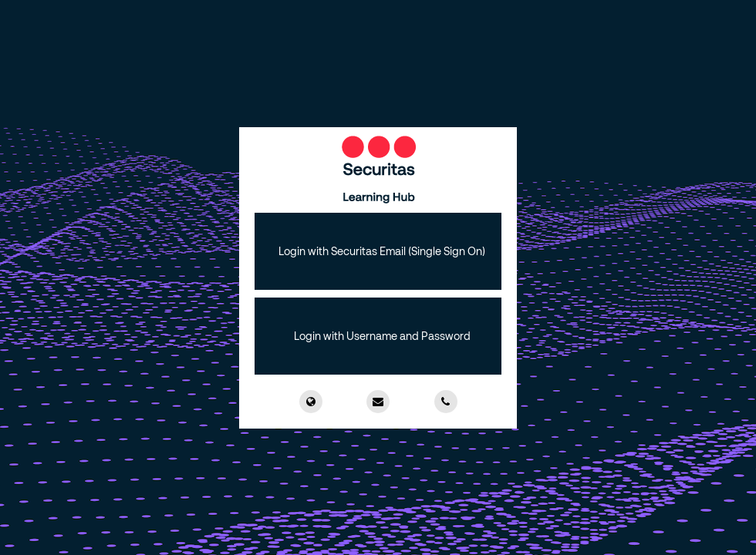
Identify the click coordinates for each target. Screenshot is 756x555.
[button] (378, 251)
